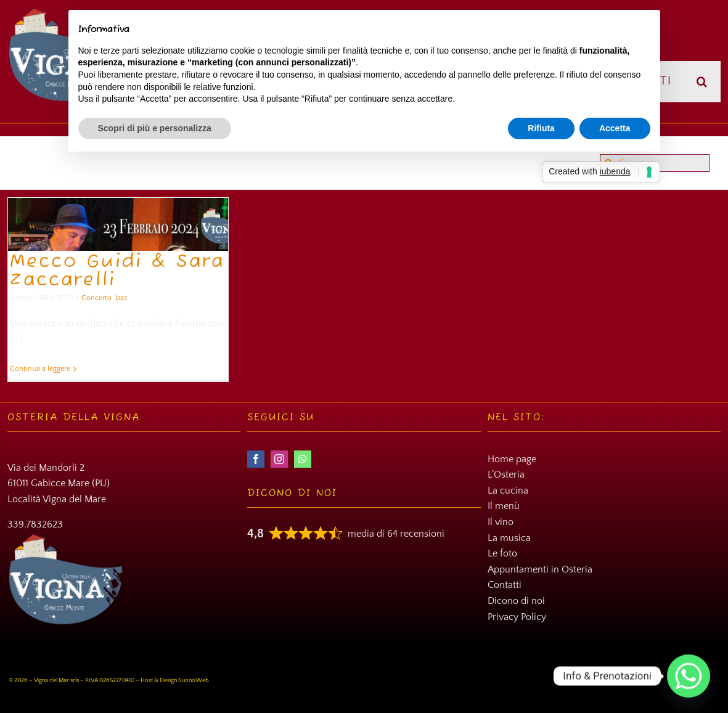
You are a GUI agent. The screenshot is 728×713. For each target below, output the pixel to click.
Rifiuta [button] (541, 128)
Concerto (96, 298)
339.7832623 (35, 524)
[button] (702, 82)
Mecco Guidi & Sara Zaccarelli (117, 271)
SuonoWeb (194, 681)
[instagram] (279, 459)
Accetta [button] (615, 128)
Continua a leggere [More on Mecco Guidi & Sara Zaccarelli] (40, 369)
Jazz (121, 298)
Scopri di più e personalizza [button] (155, 128)
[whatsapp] (303, 459)
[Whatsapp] (689, 676)
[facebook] (256, 459)
